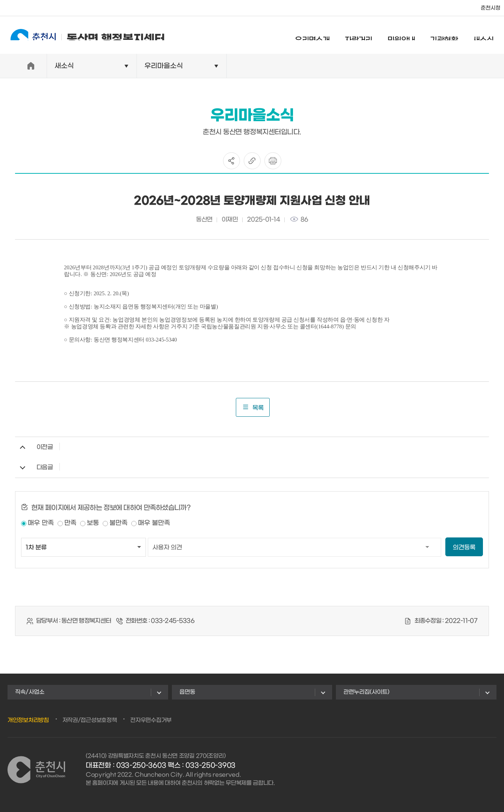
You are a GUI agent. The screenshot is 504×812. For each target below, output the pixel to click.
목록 (253, 407)
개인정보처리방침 (28, 720)
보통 (93, 523)
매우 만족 (41, 523)
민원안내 (408, 36)
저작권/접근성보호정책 (90, 720)
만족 (70, 523)
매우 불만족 (154, 523)
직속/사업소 (30, 692)
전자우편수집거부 (151, 720)
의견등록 (464, 547)
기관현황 (451, 36)
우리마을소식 (164, 66)
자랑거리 (365, 36)
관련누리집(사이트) (366, 692)
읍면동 (187, 692)
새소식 (490, 36)
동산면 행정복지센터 (81, 35)
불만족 (118, 523)
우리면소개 (319, 36)
